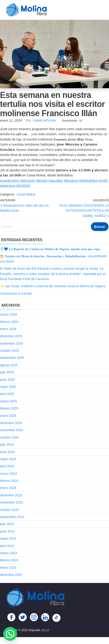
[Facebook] (11, 617)
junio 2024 (7, 452)
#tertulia (42, 181)
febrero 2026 (9, 322)
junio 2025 (7, 380)
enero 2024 (8, 488)
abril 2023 (7, 546)
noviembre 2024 (11, 430)
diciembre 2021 (11, 575)
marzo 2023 (9, 553)
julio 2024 (7, 445)
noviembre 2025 (11, 343)
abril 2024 (7, 466)
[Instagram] (34, 617)
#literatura (71, 181)
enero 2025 (8, 416)
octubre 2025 (9, 351)
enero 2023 (8, 568)
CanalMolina (45, 120)
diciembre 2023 (11, 495)
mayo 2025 (8, 387)
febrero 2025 (9, 408)
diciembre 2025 (11, 336)
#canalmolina (10, 181)
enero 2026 (8, 329)
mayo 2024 (8, 459)
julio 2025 (7, 372)
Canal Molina (26, 194)
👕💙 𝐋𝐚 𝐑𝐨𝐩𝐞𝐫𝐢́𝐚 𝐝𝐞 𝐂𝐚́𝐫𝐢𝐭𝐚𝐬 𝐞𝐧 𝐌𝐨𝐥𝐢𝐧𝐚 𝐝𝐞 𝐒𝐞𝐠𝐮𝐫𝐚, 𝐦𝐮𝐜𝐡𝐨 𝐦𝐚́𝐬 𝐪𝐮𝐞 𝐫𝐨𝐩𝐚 (50, 249)
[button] (10, 634)
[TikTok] (56, 618)
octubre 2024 (9, 437)
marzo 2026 (9, 314)
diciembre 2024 (11, 423)
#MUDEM (23, 186)
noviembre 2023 (11, 502)
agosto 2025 (9, 365)
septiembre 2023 (12, 517)
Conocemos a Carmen (16, 293)
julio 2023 (7, 524)
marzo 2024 (9, 474)
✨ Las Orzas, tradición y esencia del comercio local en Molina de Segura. (53, 286)
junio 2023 (7, 531)
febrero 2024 (9, 481)
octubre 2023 (9, 510)
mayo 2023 (8, 539)
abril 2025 (7, 394)
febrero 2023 (9, 560)
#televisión (27, 181)
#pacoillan (56, 181)
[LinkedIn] (45, 617)
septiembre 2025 (12, 358)
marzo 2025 (9, 401)
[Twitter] (23, 617)
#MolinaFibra (88, 181)
